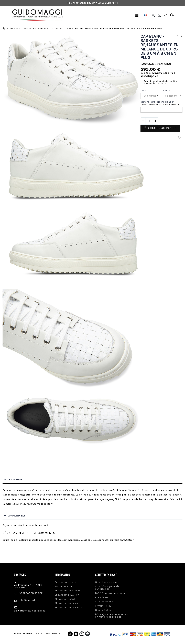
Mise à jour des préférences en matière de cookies (111, 615)
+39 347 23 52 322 (99, 3)
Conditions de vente (107, 582)
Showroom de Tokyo (66, 599)
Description (15, 479)
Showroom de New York (68, 607)
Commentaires (17, 516)
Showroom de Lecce (66, 603)
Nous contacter (64, 586)
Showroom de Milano (67, 590)
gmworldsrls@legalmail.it (29, 611)
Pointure (167, 91)
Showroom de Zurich (67, 595)
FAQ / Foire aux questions (110, 593)
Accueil (4, 28)
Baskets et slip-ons (36, 28)
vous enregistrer (124, 540)
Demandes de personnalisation (157, 102)
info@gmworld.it (29, 600)
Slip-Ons (57, 28)
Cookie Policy (103, 610)
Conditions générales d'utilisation (108, 588)
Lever (144, 91)
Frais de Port (103, 597)
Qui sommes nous (65, 582)
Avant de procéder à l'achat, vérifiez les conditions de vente (160, 82)
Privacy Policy (103, 606)
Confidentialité (104, 601)
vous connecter (100, 540)
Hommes (15, 28)
